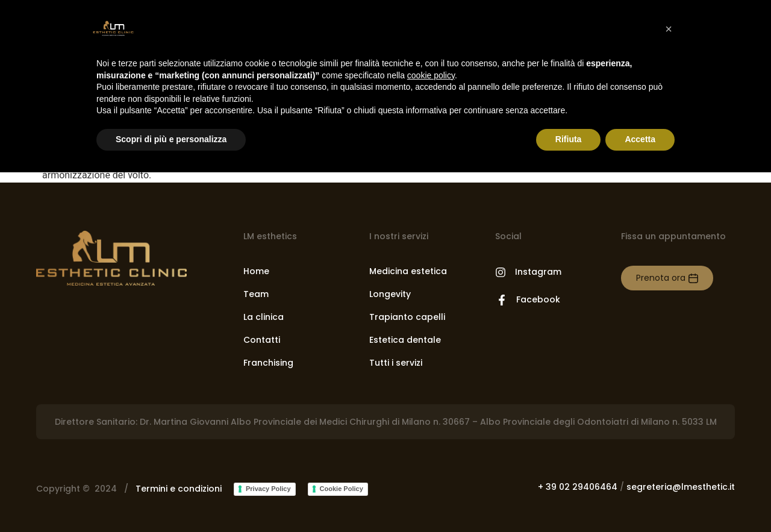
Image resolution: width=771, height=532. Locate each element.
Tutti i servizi (396, 363)
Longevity (390, 294)
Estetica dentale (405, 340)
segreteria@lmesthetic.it (681, 487)
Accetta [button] (640, 139)
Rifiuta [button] (569, 139)
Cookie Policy (342, 489)
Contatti (262, 340)
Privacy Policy (268, 489)
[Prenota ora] (693, 278)
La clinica (264, 317)
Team (256, 294)
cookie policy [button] (431, 75)
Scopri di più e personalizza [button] (171, 139)
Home (256, 271)
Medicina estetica (408, 271)
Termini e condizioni (179, 489)
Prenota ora (661, 278)
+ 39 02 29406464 (578, 487)
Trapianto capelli (407, 317)
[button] (669, 29)
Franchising (268, 363)
